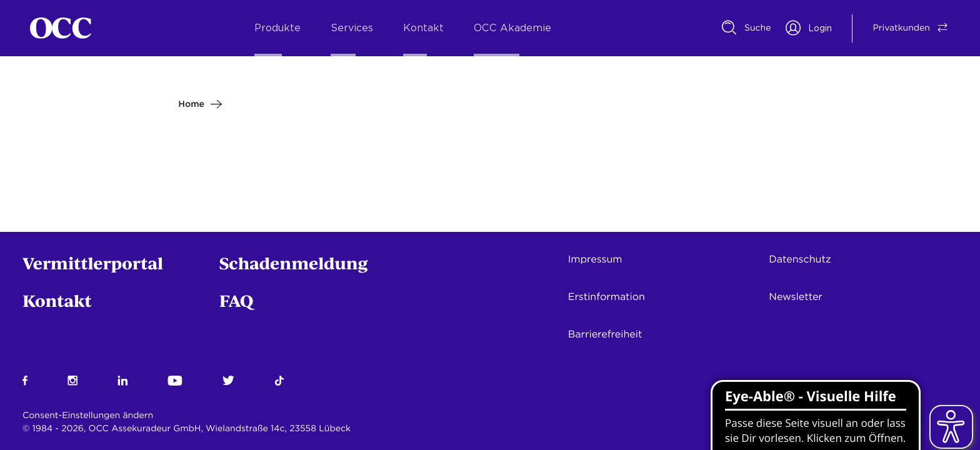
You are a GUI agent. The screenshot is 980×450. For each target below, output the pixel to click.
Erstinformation (607, 297)
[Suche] (747, 28)
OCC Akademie (512, 28)
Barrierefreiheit (605, 334)
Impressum (595, 259)
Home (191, 104)
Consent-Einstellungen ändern (88, 416)
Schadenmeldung (294, 263)
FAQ (237, 300)
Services (352, 28)
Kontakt (423, 28)
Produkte (277, 28)
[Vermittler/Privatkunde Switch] (901, 28)
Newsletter (796, 297)
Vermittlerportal (93, 263)
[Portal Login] (809, 28)
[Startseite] (61, 28)
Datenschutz (800, 259)
